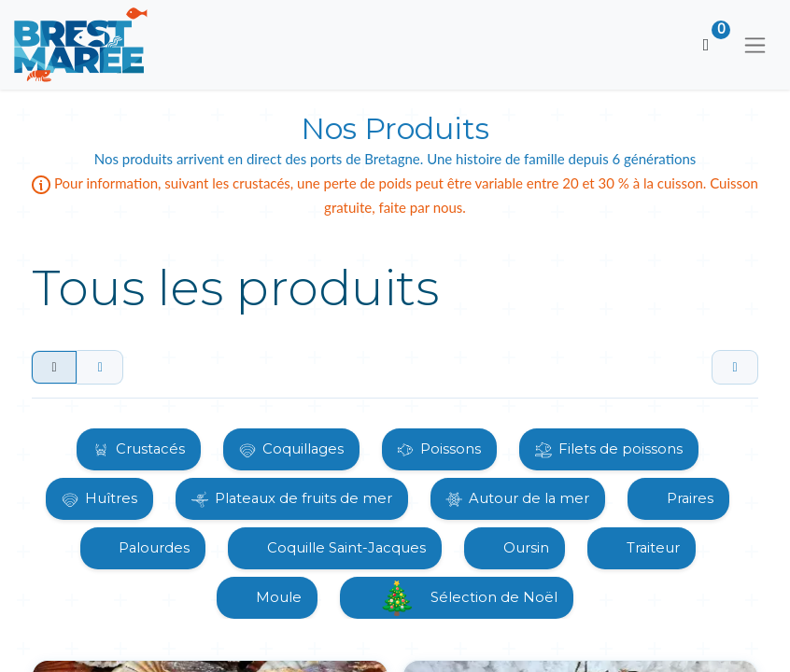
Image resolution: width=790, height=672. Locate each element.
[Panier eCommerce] (706, 45)
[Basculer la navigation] (755, 45)
